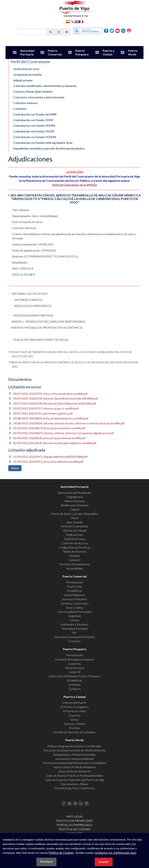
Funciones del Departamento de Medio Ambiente (74, 750)
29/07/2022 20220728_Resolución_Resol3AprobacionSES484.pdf (55, 403)
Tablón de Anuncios (75, 551)
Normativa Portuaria (75, 629)
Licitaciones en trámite (28, 74)
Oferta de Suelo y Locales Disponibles (75, 514)
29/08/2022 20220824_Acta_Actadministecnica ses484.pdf (51, 418)
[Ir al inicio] (67, 32)
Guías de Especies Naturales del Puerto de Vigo (75, 780)
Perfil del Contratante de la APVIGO (75, 185)
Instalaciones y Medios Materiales (74, 754)
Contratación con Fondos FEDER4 (35, 137)
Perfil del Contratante (74, 526)
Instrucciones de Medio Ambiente (75, 767)
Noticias (75, 556)
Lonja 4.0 (75, 672)
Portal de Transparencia (74, 564)
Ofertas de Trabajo (75, 530)
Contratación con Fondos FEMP (33, 120)
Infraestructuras (75, 501)
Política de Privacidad (74, 821)
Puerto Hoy (75, 586)
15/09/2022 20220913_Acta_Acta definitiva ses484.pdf (48, 462)
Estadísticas (74, 591)
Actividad (74, 685)
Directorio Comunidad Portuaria (74, 637)
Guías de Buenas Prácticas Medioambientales (75, 775)
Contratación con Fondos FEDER (34, 131)
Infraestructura (74, 668)
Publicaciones (75, 535)
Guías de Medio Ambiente (75, 771)
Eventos (75, 728)
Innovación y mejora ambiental (74, 759)
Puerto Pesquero (82, 52)
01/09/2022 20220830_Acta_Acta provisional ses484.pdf (49, 438)
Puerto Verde (133, 52)
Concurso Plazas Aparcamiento (33, 91)
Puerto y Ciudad (109, 52)
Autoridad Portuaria (27, 52)
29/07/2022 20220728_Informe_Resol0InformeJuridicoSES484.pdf (55, 398)
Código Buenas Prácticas (75, 547)
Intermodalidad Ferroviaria (75, 612)
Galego (72, 21)
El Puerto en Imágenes (75, 707)
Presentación (75, 582)
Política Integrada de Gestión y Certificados (75, 746)
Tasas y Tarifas (75, 608)
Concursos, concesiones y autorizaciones (39, 97)
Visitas (74, 719)
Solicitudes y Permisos (74, 624)
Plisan (75, 518)
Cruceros (74, 715)
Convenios (20, 109)
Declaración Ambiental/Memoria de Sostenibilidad (75, 763)
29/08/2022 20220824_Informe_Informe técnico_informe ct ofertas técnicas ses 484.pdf (69, 423)
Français (81, 21)
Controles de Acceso (75, 543)
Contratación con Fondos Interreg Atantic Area (43, 143)
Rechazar (46, 862)
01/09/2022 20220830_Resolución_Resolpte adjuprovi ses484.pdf (55, 443)
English (77, 21)
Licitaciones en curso (26, 69)
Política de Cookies (75, 829)
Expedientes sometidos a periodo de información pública (49, 148)
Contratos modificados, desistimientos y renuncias (45, 86)
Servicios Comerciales (75, 603)
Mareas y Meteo (75, 724)
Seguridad (74, 616)
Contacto (75, 560)
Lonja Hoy (74, 664)
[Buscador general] (36, 32)
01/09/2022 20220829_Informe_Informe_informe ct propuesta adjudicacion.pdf (63, 433)
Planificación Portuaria (75, 505)
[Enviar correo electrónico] (59, 32)
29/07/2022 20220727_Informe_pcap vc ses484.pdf (46, 408)
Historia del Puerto (74, 703)
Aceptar (104, 862)
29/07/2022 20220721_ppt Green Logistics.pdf (43, 413)
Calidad (75, 509)
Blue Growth (75, 522)
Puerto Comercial (55, 52)
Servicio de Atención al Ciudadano (74, 732)
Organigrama (75, 497)
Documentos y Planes (75, 784)
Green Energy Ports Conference (75, 788)
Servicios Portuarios (75, 599)
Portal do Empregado (75, 825)
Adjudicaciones (23, 80)
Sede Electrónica (75, 539)
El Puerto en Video (75, 711)
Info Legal (75, 816)
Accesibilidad (75, 568)
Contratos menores (25, 103)
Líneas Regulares (74, 595)
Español (68, 21)
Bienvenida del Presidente (75, 493)
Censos (75, 620)
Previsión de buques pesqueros (75, 659)
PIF (75, 633)
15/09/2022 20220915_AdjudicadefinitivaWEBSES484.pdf (50, 457)
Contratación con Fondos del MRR (35, 114)
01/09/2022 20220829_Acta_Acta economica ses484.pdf (49, 428)
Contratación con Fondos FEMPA (34, 125)
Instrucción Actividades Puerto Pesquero (74, 676)
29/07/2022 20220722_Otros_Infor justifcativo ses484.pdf (50, 394)
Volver (15, 468)
